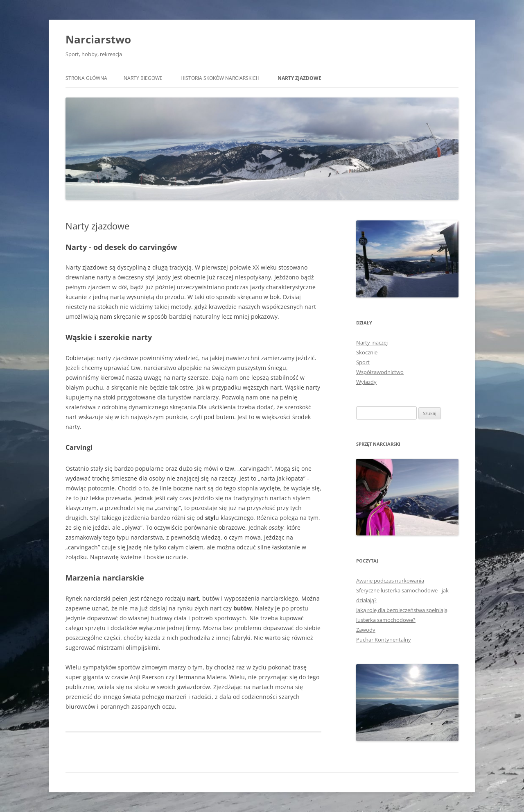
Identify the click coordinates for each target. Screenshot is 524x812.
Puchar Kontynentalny (384, 640)
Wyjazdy (366, 382)
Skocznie (367, 352)
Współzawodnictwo (380, 372)
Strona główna (86, 78)
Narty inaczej (372, 342)
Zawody (366, 630)
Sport (363, 362)
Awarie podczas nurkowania (390, 581)
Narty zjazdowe (299, 78)
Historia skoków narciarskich (220, 78)
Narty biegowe (143, 78)
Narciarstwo (98, 39)
